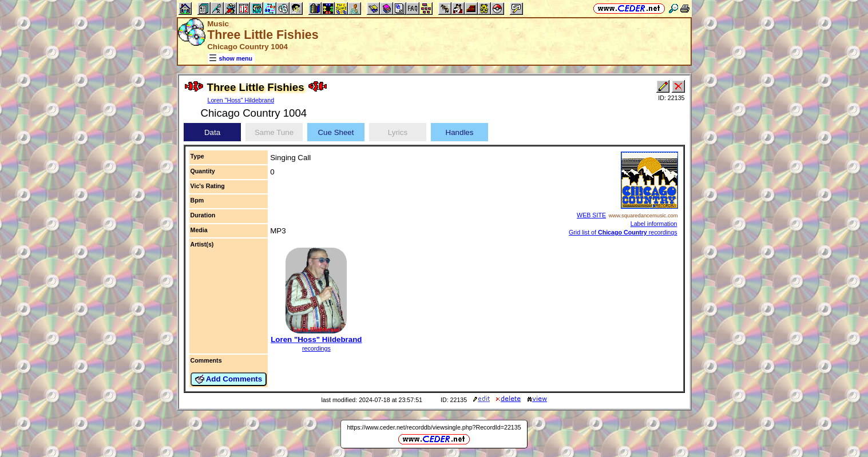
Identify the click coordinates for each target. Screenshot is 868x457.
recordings (316, 348)
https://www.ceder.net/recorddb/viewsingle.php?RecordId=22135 (434, 427)
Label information (654, 224)
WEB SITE (591, 215)
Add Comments (229, 379)
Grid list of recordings (623, 232)
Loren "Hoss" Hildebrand (241, 100)
